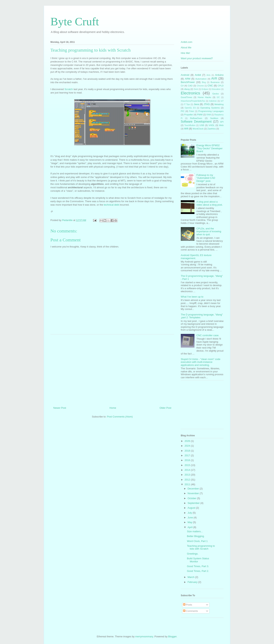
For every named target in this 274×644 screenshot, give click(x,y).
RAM (209, 115)
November (194, 493)
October (192, 498)
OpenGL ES (190, 108)
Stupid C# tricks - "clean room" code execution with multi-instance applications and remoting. (201, 362)
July (190, 513)
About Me (186, 47)
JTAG (207, 104)
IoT (222, 101)
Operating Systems (210, 108)
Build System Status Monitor (198, 560)
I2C (218, 97)
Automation (201, 79)
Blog (204, 82)
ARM (188, 79)
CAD (190, 86)
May (190, 522)
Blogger (172, 636)
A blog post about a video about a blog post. (209, 203)
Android (185, 75)
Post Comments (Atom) (120, 417)
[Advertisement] (112, 369)
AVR (214, 79)
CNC (210, 86)
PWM (200, 115)
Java (196, 104)
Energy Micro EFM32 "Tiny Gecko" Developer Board (209, 148)
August (192, 508)
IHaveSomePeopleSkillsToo (193, 101)
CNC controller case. (208, 335)
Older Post (165, 408)
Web (221, 125)
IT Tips (187, 104)
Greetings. (193, 554)
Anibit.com (187, 42)
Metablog (219, 104)
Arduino (219, 75)
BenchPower (188, 82)
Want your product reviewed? (197, 58)
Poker (192, 111)
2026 (188, 441)
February (193, 582)
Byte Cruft (75, 22)
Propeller (189, 115)
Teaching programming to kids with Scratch (201, 547)
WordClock (198, 129)
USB (202, 125)
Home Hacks (204, 97)
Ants (208, 75)
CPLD (221, 86)
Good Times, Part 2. (198, 571)
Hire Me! (185, 53)
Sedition (214, 118)
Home (113, 408)
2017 (188, 455)
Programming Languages (211, 111)
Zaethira (211, 129)
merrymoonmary (144, 636)
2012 (188, 480)
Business (215, 82)
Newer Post (60, 408)
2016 (188, 460)
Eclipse (205, 89)
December (194, 489)
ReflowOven (196, 118)
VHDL (211, 125)
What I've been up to (192, 297)
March (191, 577)
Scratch (69, 89)
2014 (188, 470)
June (191, 518)
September (194, 503)
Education (216, 89)
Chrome (200, 86)
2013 (188, 475)
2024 (188, 446)
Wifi (186, 129)
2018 (188, 451)
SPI (222, 122)
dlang (187, 89)
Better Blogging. (196, 536)
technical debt (111, 205)
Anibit (198, 75)
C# (182, 86)
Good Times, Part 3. (198, 566)
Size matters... (195, 531)
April (190, 527)
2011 (188, 484)
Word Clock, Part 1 (197, 541)
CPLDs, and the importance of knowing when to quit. (209, 231)
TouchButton (190, 125)
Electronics (190, 93)
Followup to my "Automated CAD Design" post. (206, 178)
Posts (188, 605)
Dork (196, 89)
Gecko (216, 94)
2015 (188, 465)
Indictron (213, 101)
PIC (183, 111)
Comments (190, 611)
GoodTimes (186, 97)
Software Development (196, 122)
